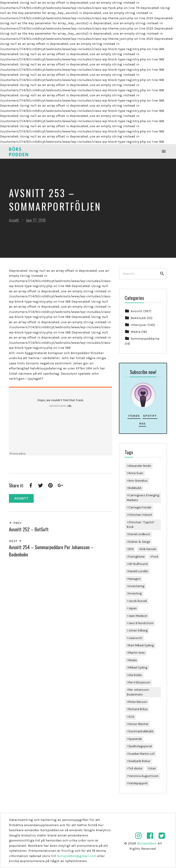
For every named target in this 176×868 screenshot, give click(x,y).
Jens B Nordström (141, 623)
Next (15, 541)
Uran (153, 768)
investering (136, 586)
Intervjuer (139, 325)
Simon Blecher (139, 724)
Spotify (150, 416)
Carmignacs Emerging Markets (143, 498)
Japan (133, 608)
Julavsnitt (136, 638)
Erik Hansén (148, 549)
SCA (131, 717)
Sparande (135, 739)
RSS (143, 423)
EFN (131, 549)
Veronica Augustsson (144, 776)
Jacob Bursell (138, 601)
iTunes (134, 416)
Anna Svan (136, 473)
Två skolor (136, 768)
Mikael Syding (138, 668)
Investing (135, 593)
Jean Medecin (138, 616)
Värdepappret (138, 783)
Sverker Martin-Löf (142, 754)
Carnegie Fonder (140, 507)
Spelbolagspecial (140, 746)
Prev (15, 523)
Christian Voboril (140, 515)
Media (136, 332)
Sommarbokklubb (141, 731)
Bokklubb (138, 318)
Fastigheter (137, 557)
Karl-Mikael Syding (141, 645)
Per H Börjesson (139, 682)
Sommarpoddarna (145, 339)
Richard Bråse (138, 709)
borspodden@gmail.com (77, 856)
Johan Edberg (138, 630)
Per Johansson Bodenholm (138, 692)
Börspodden (147, 843)
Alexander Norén (140, 466)
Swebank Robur (139, 761)
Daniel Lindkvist (139, 534)
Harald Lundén (138, 571)
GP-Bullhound (138, 564)
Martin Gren (137, 653)
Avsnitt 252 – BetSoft (29, 529)
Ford (155, 557)
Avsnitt (14, 220)
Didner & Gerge (139, 542)
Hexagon (135, 579)
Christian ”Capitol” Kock (141, 525)
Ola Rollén (135, 675)
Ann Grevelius (138, 481)
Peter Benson (138, 702)
